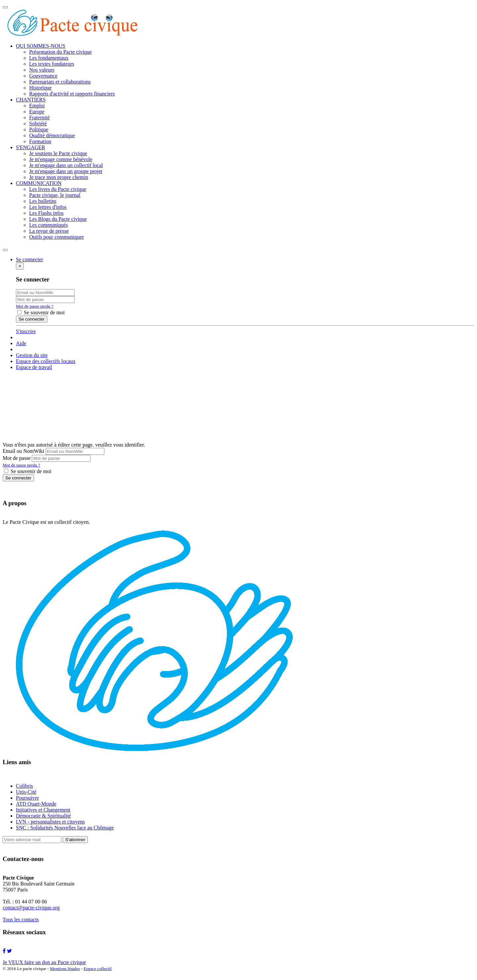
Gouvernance (43, 76)
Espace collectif (98, 969)
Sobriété (38, 123)
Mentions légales (65, 969)
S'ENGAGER (30, 147)
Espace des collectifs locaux (46, 361)
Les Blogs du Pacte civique (58, 219)
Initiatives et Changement (43, 810)
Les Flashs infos (46, 213)
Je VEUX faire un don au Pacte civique (44, 962)
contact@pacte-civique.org (31, 908)
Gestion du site (32, 355)
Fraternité (39, 118)
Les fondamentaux (49, 58)
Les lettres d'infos (48, 207)
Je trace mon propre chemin (59, 177)
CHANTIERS (31, 100)
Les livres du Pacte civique (58, 189)
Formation (40, 141)
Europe (37, 112)
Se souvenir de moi (41, 312)
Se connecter (18, 478)
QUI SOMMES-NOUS (41, 46)
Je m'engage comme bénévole (61, 159)
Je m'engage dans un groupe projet (66, 171)
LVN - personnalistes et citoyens (50, 822)
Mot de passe (17, 458)
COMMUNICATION (39, 183)
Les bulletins (43, 201)
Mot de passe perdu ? (35, 306)
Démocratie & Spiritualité (43, 816)
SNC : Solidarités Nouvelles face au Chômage (65, 828)
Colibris (25, 786)
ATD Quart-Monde (36, 804)
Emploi (37, 106)
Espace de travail (34, 367)
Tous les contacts (21, 919)
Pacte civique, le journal (55, 195)
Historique (40, 88)
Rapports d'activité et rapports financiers (72, 94)
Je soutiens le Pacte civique (58, 153)
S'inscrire (26, 331)
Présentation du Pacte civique (60, 52)
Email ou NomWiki (24, 451)
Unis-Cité (26, 792)
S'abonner (75, 840)
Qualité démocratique (52, 135)
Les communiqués (49, 225)
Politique (39, 129)
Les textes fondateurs (52, 64)
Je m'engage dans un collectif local (66, 165)
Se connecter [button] (29, 259)
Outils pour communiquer (56, 237)
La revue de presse (49, 231)
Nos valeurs (42, 70)
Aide (21, 343)
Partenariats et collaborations (60, 82)
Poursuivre (27, 798)
